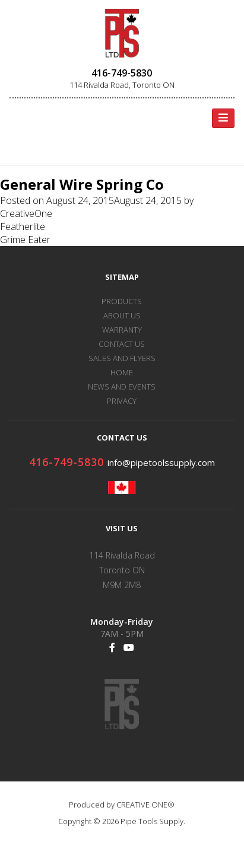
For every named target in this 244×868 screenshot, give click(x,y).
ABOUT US (122, 315)
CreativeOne (26, 213)
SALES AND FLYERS (122, 358)
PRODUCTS (122, 301)
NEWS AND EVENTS (122, 387)
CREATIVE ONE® (145, 805)
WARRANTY (122, 330)
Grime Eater (25, 240)
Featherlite (23, 226)
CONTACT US (122, 344)
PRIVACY (122, 401)
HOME (122, 372)
